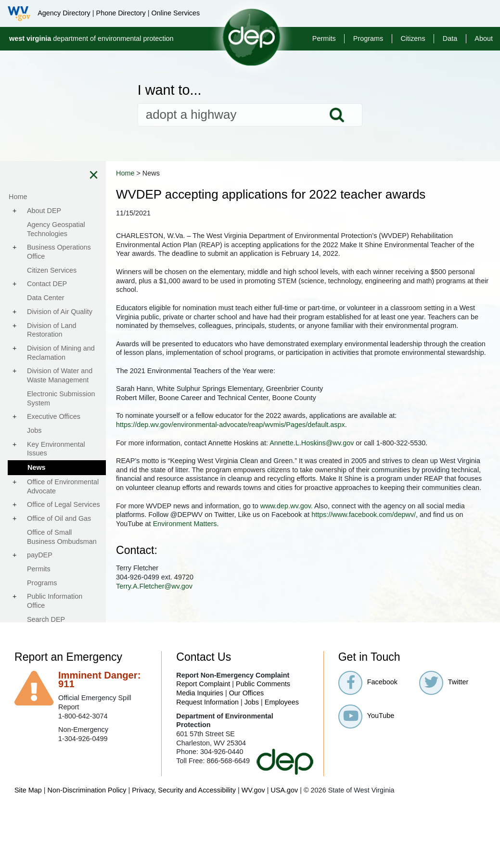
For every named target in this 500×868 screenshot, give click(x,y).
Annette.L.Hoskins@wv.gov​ (374, 470)
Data (450, 38)
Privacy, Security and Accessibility (184, 835)
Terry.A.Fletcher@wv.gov (217, 631)
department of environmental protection (91, 38)
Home (188, 173)
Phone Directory (121, 13)
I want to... (170, 90)
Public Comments (263, 729)
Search (337, 115)
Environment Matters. (402, 569)
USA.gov (284, 835)
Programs (368, 38)
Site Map (28, 835)
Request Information (207, 747)
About (484, 38)
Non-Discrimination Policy (87, 835)
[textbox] (250, 115)
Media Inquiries (200, 738)
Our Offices (247, 738)
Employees (282, 747)
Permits (324, 38)
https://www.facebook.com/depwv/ (231, 569)
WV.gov (253, 835)
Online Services (175, 13)
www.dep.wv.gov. (349, 551)
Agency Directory (64, 13)
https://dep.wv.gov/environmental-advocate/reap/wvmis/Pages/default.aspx (293, 452)
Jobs (252, 747)
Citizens (413, 38)
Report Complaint (203, 729)
